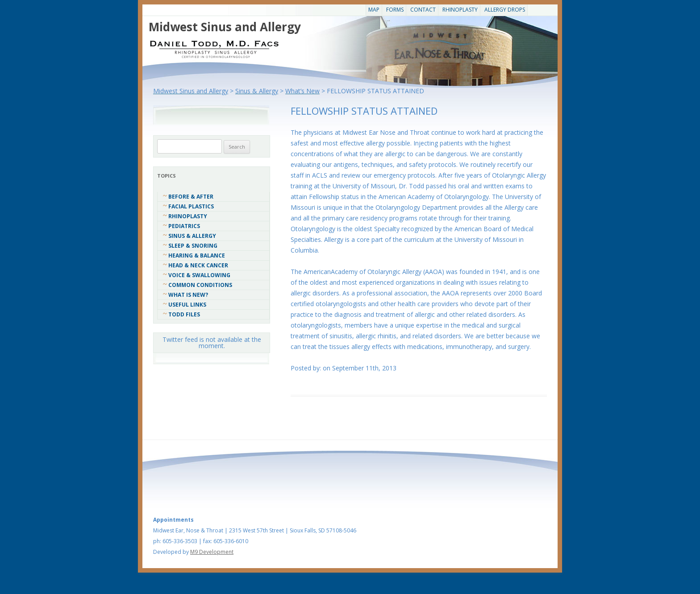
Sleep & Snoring (193, 246)
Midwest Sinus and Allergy (225, 27)
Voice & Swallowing (199, 275)
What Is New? (188, 295)
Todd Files (184, 314)
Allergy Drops (505, 10)
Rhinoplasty (460, 10)
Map (374, 10)
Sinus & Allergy (192, 236)
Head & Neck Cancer (198, 265)
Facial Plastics (191, 206)
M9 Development (212, 552)
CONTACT (423, 10)
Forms (395, 10)
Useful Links (187, 305)
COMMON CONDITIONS (200, 285)
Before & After (191, 197)
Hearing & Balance (197, 255)
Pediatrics (184, 226)
